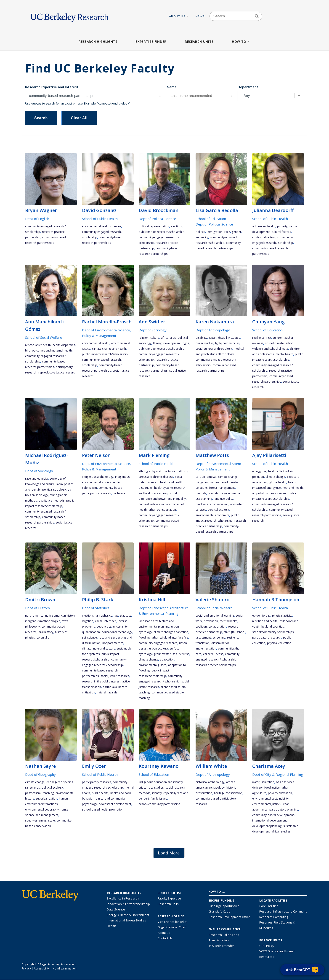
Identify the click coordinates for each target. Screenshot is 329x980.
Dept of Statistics (96, 608)
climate (87, 648)
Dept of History (38, 608)
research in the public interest (101, 681)
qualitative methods (52, 501)
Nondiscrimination (65, 968)
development (172, 343)
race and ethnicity (37, 479)
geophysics (104, 627)
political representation (154, 226)
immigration (215, 232)
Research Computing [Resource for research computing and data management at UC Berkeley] (274, 917)
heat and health (293, 488)
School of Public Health (100, 219)
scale (52, 820)
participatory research (267, 638)
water (256, 782)
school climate (274, 343)
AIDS (173, 338)
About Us (179, 16)
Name (172, 87)
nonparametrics (113, 643)
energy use (259, 471)
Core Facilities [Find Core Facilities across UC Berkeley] (269, 906)
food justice (272, 788)
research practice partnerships (216, 665)
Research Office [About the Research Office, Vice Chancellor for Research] (171, 916)
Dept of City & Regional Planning (278, 774)
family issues (159, 799)
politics (200, 232)
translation (203, 643)
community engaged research (158, 643)
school (241, 632)
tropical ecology (218, 510)
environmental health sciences (102, 226)
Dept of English (37, 219)
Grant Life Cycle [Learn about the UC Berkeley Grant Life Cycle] (219, 911)
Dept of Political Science (157, 219)
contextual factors (264, 237)
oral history (46, 632)
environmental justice (153, 665)
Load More (169, 853)
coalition (201, 627)
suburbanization (46, 799)
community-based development (273, 815)
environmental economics (212, 515)
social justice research (115, 676)
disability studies (229, 338)
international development (269, 820)
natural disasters (104, 648)
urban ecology (159, 648)
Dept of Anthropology (213, 330)
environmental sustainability (270, 799)
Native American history (60, 616)
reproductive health (38, 345)
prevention (211, 621)
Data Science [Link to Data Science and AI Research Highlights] (116, 909)
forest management (222, 488)
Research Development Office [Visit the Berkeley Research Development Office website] (229, 917)
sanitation (268, 782)
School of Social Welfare (44, 337)
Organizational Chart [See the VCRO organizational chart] (172, 927)
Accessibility (42, 968)
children (208, 654)
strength (229, 632)
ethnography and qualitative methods (163, 471)
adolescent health (264, 226)
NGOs (186, 343)
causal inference (106, 621)
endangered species (60, 782)
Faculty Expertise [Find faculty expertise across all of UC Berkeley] (169, 898)
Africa (165, 338)
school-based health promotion (103, 810)
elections (177, 226)
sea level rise (181, 654)
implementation (206, 648)
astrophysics (104, 616)
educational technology (117, 632)
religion (144, 338)
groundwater (162, 654)
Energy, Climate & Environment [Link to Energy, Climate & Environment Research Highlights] (128, 915)
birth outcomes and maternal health (48, 350)
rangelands (32, 788)
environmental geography (42, 810)
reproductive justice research (57, 372)
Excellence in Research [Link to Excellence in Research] (123, 898)
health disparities (64, 345)
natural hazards (107, 692)
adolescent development (115, 804)
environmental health (96, 343)
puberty (282, 226)
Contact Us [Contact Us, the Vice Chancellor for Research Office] (165, 938)
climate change (275, 477)
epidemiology (261, 616)
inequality (202, 237)
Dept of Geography (40, 774)
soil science (89, 638)
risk (269, 338)
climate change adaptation (171, 632)
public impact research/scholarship (162, 232)
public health (100, 793)
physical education (279, 643)
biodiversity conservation (212, 504)
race (227, 232)
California (119, 493)
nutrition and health (265, 621)
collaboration (217, 627)
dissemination (220, 643)
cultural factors (281, 232)
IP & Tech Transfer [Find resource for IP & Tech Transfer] (221, 946)
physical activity (282, 616)
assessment (203, 638)
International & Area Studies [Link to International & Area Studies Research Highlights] (126, 920)
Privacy (26, 968)
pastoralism (33, 793)
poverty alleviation (280, 793)
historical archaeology (210, 782)
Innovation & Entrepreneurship (128, 904)
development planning (267, 826)
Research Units (199, 42)
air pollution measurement (269, 493)
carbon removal (206, 477)
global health (278, 482)
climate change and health (109, 349)
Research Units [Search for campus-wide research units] (168, 904)
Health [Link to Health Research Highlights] (111, 926)
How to (241, 42)
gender (237, 232)
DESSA (219, 654)
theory (157, 343)
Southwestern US (36, 820)
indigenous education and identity (161, 782)
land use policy (224, 499)
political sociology (54, 490)
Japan (213, 338)
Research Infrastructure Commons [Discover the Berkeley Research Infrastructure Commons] (283, 911)
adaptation (167, 659)
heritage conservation (228, 793)
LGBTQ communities (227, 343)
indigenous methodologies (43, 621)
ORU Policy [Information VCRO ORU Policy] (267, 946)
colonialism (44, 638)
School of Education (211, 219)
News (200, 16)
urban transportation (162, 510)
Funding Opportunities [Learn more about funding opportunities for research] (224, 906)
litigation (88, 621)
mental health (284, 354)
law (116, 616)
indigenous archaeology (98, 477)
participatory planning (284, 810)
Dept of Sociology (153, 330)
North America (34, 616)
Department (248, 87)
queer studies (204, 343)
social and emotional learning (215, 616)
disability (201, 338)
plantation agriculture (222, 493)
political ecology (52, 788)
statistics (126, 616)
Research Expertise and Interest (52, 87)
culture (155, 338)
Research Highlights (98, 42)
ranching (48, 793)
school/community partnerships (273, 632)
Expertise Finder (151, 42)
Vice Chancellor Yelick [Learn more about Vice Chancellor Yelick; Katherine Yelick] (172, 922)
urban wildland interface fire (170, 638)
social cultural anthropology (214, 349)
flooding (144, 638)
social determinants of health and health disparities (161, 482)
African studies (281, 831)
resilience (258, 338)
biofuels (201, 493)
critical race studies (151, 788)
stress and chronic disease (156, 477)
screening (219, 638)
